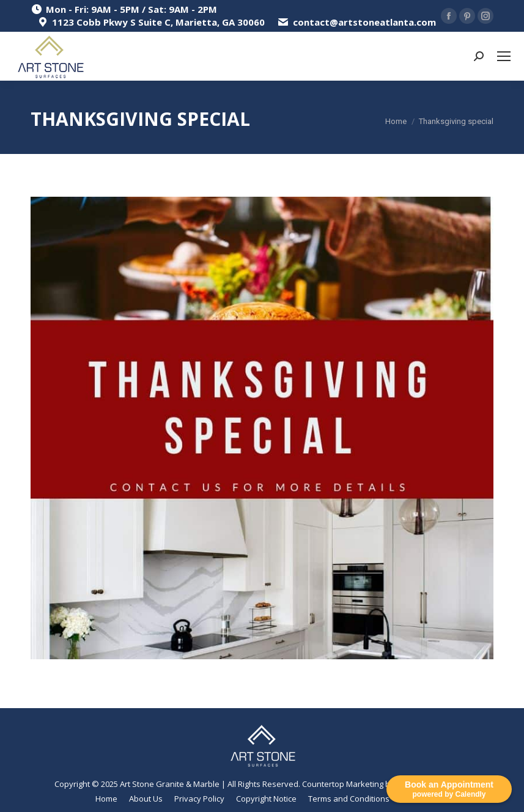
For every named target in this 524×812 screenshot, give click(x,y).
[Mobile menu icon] (504, 56)
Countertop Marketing (343, 784)
